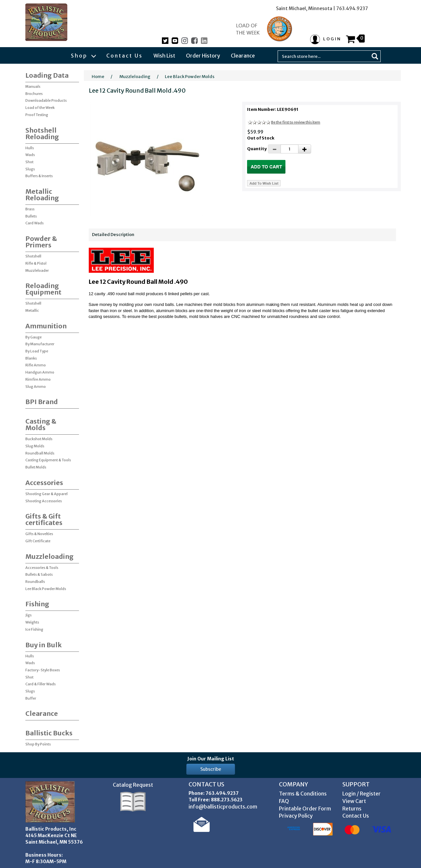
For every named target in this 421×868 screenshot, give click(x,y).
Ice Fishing (34, 629)
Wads (30, 155)
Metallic (32, 310)
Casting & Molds (41, 424)
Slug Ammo (36, 387)
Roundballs (35, 582)
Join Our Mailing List (211, 759)
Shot (29, 162)
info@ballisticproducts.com (223, 807)
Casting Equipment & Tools (48, 460)
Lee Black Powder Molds (46, 589)
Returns (352, 809)
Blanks (31, 358)
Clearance (243, 56)
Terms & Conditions (303, 794)
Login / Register (362, 794)
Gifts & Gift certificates (44, 519)
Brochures (34, 94)
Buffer (31, 698)
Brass (30, 209)
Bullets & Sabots (39, 574)
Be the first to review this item (296, 122)
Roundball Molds (40, 453)
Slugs (30, 169)
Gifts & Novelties (39, 534)
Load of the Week (40, 108)
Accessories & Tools (42, 568)
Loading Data (47, 75)
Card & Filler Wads (40, 684)
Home (98, 77)
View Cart (354, 801)
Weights (32, 622)
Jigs (28, 615)
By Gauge (33, 337)
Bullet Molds (36, 467)
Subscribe (211, 769)
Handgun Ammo (40, 372)
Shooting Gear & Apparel (46, 494)
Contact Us (125, 56)
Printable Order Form (305, 809)
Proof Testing (37, 115)
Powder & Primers (41, 242)
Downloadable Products (46, 100)
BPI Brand (42, 402)
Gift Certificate (38, 541)
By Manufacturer (40, 344)
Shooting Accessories (44, 501)
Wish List (164, 56)
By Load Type (37, 351)
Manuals (33, 86)
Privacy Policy (296, 816)
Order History (203, 56)
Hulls (30, 148)
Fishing (37, 604)
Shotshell (33, 256)
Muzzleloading (49, 556)
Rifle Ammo (36, 365)
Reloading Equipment (43, 289)
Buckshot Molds (39, 439)
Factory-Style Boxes (43, 670)
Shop (83, 56)
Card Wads (34, 223)
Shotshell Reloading (42, 133)
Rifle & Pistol (36, 263)
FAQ (284, 801)
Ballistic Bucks (49, 733)
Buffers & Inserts (39, 176)
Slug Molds (35, 446)
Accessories (44, 483)
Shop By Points (38, 744)
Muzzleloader (37, 270)
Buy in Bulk (44, 645)
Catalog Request (133, 785)
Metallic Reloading (42, 195)
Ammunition (46, 326)
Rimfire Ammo (38, 379)
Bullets (31, 216)
